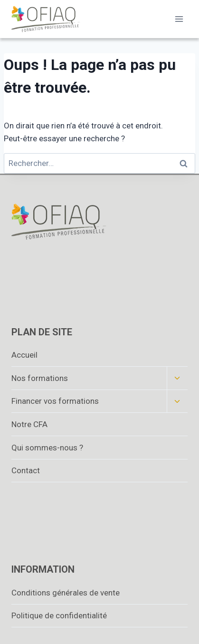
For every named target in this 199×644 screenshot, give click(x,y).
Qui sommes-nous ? (47, 448)
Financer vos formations (55, 401)
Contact (26, 470)
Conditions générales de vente (66, 593)
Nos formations (40, 378)
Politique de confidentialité (59, 615)
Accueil (24, 355)
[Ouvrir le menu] (179, 19)
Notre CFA (29, 424)
